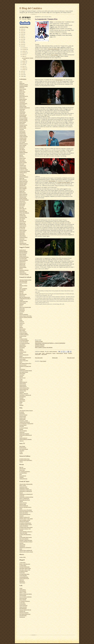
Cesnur (21, 588)
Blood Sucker (22, 296)
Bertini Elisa (22, 95)
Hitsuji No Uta (22, 329)
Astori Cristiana (23, 89)
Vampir (21, 381)
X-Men (21, 402)
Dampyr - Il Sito (23, 592)
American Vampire (23, 286)
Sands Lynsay (22, 214)
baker (40, 353)
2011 (22, 73)
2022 (22, 31)
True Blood (22, 375)
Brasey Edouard (23, 254)
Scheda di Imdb (39, 341)
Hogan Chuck (22, 151)
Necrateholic (22, 348)
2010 (22, 75)
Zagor (21, 404)
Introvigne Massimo (24, 260)
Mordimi (21, 429)
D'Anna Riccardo (23, 115)
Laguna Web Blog (23, 575)
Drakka (21, 320)
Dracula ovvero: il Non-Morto (26, 510)
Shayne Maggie (23, 221)
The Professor (22, 369)
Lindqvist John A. (23, 172)
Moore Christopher (23, 194)
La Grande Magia (23, 473)
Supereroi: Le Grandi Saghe (25, 366)
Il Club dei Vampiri (23, 333)
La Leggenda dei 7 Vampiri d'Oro (26, 423)
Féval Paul (22, 129)
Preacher (21, 353)
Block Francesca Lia (24, 96)
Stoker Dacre (22, 234)
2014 (22, 44)
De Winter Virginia (23, 119)
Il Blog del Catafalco (31, 8)
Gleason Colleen (23, 135)
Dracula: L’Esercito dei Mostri (26, 317)
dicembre (24, 48)
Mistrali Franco (23, 193)
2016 (22, 41)
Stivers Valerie (22, 232)
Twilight (21, 376)
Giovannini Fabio (23, 259)
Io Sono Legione (23, 336)
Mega (21, 474)
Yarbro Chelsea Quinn (24, 244)
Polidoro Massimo (23, 198)
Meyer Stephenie (23, 188)
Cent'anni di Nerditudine (25, 567)
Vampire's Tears (23, 391)
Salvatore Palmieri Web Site (25, 610)
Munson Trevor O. (23, 196)
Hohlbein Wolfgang (23, 152)
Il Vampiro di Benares (24, 335)
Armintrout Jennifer (24, 86)
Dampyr (21, 306)
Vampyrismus (22, 583)
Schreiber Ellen (23, 216)
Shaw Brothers (52, 181)
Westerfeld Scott (23, 243)
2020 (22, 34)
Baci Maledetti (22, 290)
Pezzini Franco (23, 266)
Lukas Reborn (22, 345)
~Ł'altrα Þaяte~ (23, 563)
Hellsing (21, 327)
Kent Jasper (22, 164)
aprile (24, 64)
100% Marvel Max (23, 281)
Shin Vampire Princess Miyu (25, 363)
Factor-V (21, 324)
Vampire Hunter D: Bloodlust (26, 439)
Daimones (22, 304)
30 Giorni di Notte (23, 283)
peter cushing (44, 354)
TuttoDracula (22, 546)
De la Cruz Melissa (23, 118)
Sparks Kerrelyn (23, 226)
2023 (22, 29)
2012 (22, 71)
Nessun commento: (53, 351)
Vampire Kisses (23, 384)
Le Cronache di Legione (24, 343)
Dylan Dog (22, 322)
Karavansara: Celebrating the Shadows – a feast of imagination (50, 343)
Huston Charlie (23, 158)
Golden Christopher (23, 136)
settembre (24, 53)
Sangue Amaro (22, 359)
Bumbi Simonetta (23, 99)
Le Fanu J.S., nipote (24, 170)
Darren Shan (22, 309)
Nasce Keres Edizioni (24, 539)
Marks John (22, 178)
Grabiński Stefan (23, 138)
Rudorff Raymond (23, 211)
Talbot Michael (23, 236)
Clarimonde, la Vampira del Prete (26, 497)
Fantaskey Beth (23, 126)
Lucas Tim (22, 174)
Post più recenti (39, 358)
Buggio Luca (22, 98)
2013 (22, 46)
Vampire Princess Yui (24, 389)
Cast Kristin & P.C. (23, 103)
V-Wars (21, 379)
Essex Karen (22, 123)
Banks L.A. (22, 90)
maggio (24, 63)
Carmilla (21, 300)
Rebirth (21, 356)
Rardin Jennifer (23, 203)
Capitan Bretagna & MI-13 (25, 299)
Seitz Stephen (22, 219)
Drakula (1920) (23, 418)
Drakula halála (22, 419)
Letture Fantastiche (23, 605)
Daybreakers (22, 413)
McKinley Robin (23, 184)
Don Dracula (22, 310)
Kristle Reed (22, 573)
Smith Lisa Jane (23, 224)
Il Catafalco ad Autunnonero (25, 523)
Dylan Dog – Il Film (24, 421)
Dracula (21, 313)
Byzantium (22, 412)
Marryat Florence (23, 180)
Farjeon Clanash (23, 128)
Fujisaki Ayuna (23, 134)
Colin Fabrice (22, 109)
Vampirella (22, 392)
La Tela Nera (22, 603)
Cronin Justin (22, 113)
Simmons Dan (22, 223)
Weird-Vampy (22, 401)
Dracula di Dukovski (24, 506)
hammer (66, 353)
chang (43, 353)
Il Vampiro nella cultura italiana (26, 527)
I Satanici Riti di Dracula (25, 422)
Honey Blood (22, 330)
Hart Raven (22, 148)
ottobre (24, 51)
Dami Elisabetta (23, 116)
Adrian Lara (22, 83)
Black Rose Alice (23, 294)
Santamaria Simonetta (24, 270)
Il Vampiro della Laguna (24, 459)
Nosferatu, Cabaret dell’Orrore (26, 540)
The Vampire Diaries (24, 372)
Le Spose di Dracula (24, 428)
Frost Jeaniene (22, 132)
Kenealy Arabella (23, 162)
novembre (24, 49)
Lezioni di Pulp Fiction (24, 578)
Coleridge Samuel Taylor (25, 108)
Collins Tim (22, 111)
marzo (24, 66)
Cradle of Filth (22, 557)
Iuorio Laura (22, 160)
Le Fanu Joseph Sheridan (25, 171)
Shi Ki (21, 362)
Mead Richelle (22, 185)
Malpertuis (22, 580)
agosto (24, 55)
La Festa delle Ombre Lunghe (26, 537)
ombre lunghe (38, 354)
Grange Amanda (23, 141)
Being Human (22, 446)
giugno (24, 61)
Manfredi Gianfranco (24, 177)
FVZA (21, 326)
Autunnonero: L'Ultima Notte (26, 490)
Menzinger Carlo (23, 187)
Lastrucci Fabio (23, 167)
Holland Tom (22, 154)
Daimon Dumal (23, 303)
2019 (22, 36)
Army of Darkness (23, 288)
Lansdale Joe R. (23, 165)
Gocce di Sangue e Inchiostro (26, 597)
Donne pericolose (23, 503)
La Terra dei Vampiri (24, 342)
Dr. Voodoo (22, 312)
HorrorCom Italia (23, 598)
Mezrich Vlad (22, 264)
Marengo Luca (22, 263)
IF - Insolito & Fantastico (25, 471)
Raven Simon (22, 204)
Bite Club (21, 293)
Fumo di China (23, 468)
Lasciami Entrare (23, 425)
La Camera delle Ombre (24, 574)
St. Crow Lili (22, 229)
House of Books (23, 600)
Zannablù (21, 405)
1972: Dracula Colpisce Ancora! (26, 410)
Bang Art (21, 467)
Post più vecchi (71, 358)
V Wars (21, 452)
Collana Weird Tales (24, 301)
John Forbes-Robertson (54, 49)
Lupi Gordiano (22, 175)
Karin (21, 337)
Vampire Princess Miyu (24, 388)
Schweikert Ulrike (23, 217)
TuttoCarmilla (22, 545)
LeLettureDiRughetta (24, 577)
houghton (70, 353)
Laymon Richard (23, 168)
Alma (21, 284)
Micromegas (22, 581)
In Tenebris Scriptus (24, 571)
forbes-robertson (60, 353)
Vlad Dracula (22, 399)
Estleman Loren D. (23, 125)
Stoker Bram (22, 233)
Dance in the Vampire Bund (25, 307)
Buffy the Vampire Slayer (25, 297)
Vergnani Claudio (23, 240)
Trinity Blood (22, 373)
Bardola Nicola (23, 250)
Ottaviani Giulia (23, 197)
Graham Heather (23, 139)
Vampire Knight (23, 385)
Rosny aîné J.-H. (23, 208)
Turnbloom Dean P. (23, 237)
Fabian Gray (22, 323)
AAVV (21, 82)
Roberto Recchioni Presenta (25, 358)
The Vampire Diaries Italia (25, 614)
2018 (22, 38)
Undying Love (22, 378)
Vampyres (22, 441)
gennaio (24, 70)
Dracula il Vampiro (23, 415)
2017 (22, 39)
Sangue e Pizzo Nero (24, 360)
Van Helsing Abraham (24, 274)
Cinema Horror (23, 590)
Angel (21, 287)
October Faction (23, 352)
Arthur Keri (22, 87)
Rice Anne (22, 207)
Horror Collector (23, 332)
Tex (20, 368)
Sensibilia (21, 477)
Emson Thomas (23, 122)
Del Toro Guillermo (23, 121)
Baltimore (22, 291)
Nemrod (21, 349)
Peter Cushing (54, 55)
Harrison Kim (22, 147)
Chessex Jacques (23, 106)
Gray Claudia (22, 142)
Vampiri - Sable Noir (24, 394)
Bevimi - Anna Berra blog (25, 564)
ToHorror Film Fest (40, 344)
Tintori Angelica (23, 273)
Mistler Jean (22, 191)
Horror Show (22, 470)
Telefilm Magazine (23, 479)
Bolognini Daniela (23, 253)
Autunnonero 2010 (23, 487)
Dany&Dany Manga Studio (25, 568)
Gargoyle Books (23, 595)
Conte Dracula (22, 112)
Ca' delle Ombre (23, 565)
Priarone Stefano (23, 267)
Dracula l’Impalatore (24, 314)
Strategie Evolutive (40, 346)
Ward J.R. (21, 242)
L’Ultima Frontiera (23, 339)
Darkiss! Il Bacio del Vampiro (26, 594)
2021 (22, 33)
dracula (54, 353)
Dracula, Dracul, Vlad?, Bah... (26, 316)
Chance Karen (22, 105)
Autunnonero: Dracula (24, 488)
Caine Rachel (22, 102)
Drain (21, 319)
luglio (24, 56)
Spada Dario (22, 272)
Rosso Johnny (22, 210)
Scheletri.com (22, 611)
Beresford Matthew (23, 251)
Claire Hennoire (23, 591)
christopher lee (49, 353)
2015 (22, 43)
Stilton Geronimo (23, 230)
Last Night (22, 426)
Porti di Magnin (23, 476)
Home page (55, 358)
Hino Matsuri (22, 149)
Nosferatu (21, 350)
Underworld (22, 432)
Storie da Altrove (23, 365)
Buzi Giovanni (22, 100)
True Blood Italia (23, 615)
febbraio (24, 68)
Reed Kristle (22, 206)
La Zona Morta (23, 604)
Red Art (21, 269)
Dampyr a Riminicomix (24, 498)
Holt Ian (21, 155)
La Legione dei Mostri (24, 340)
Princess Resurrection (24, 355)
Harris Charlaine (23, 145)
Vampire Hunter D (23, 382)
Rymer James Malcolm (24, 213)
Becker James (22, 92)
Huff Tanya (22, 157)
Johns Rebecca (22, 161)
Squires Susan (22, 227)
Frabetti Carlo (22, 131)
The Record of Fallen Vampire (26, 371)
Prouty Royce (22, 201)
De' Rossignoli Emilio (24, 257)
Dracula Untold (23, 416)
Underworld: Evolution (24, 434)
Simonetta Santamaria (24, 613)
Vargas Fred (22, 239)
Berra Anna (22, 93)
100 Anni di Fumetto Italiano (25, 280)
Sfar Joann (22, 220)
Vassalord (21, 398)
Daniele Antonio (23, 256)
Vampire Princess (23, 386)
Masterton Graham (23, 183)
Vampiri (21, 453)
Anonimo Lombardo (24, 85)
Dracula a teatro (23, 504)
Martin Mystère (23, 346)
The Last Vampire (23, 431)
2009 (22, 76)
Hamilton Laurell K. (24, 144)
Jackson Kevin (22, 261)
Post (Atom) (43, 361)
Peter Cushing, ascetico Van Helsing (44, 347)
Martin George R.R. (24, 181)
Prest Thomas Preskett (24, 200)
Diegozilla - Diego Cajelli (25, 570)
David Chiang (59, 80)
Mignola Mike (22, 190)
